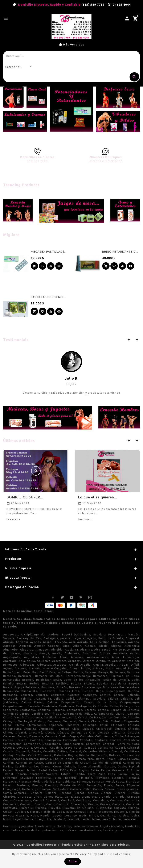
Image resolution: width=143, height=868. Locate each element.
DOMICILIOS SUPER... (25, 497)
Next (137, 440)
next (137, 339)
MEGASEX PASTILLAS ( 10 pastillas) (57, 252)
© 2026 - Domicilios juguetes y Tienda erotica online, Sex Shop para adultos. (71, 845)
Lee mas (12, 519)
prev (129, 339)
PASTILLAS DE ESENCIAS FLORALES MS (60, 297)
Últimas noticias (19, 441)
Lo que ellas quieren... (98, 497)
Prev (129, 440)
